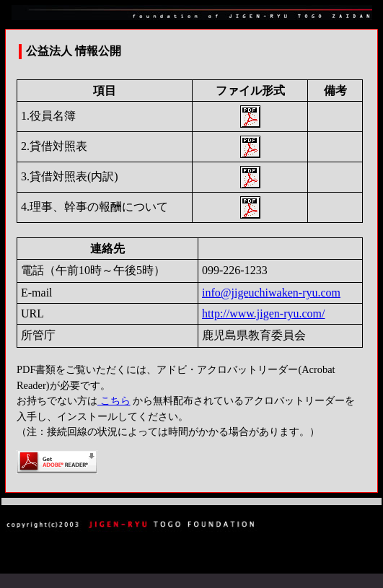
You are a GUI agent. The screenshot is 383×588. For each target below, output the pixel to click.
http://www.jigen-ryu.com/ (264, 313)
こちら (114, 400)
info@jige (225, 293)
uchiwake (271, 293)
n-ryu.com (317, 293)
